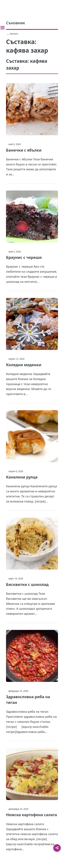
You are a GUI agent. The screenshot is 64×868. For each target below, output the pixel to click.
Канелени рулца (22, 477)
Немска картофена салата (31, 815)
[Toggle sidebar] (3, 28)
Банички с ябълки (24, 150)
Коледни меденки (24, 365)
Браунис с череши (24, 257)
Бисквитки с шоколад (27, 584)
